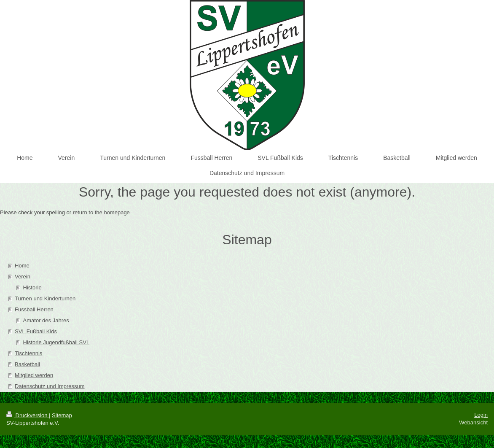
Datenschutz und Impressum (50, 386)
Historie (32, 287)
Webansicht (473, 422)
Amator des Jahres (46, 320)
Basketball (27, 364)
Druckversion (28, 415)
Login (481, 415)
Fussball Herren (34, 309)
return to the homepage (101, 212)
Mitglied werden (34, 375)
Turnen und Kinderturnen (45, 298)
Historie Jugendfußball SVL (56, 342)
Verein (23, 277)
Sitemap (62, 415)
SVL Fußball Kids (36, 331)
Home (22, 266)
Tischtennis (28, 353)
